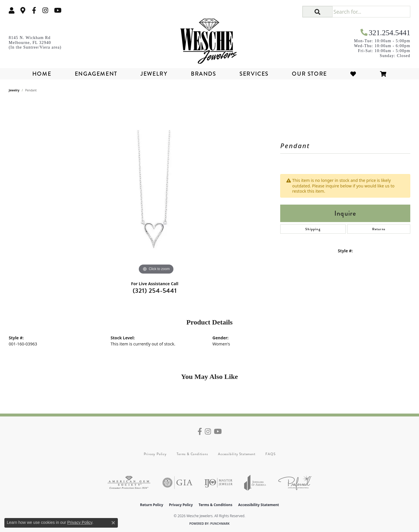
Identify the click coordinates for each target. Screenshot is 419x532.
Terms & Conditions (192, 454)
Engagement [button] (96, 74)
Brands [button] (204, 74)
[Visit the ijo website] (218, 483)
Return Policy (152, 505)
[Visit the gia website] (177, 483)
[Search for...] (371, 12)
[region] (156, 189)
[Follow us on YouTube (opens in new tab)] (58, 10)
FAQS (270, 454)
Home (42, 74)
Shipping (313, 229)
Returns (379, 229)
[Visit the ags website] (129, 483)
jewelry (14, 90)
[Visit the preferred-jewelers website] (295, 483)
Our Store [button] (309, 74)
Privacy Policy (155, 454)
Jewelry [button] (154, 74)
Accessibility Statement (237, 454)
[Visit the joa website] (255, 483)
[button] (12, 10)
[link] (23, 10)
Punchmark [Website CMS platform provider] (220, 524)
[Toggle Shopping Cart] (384, 74)
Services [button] (254, 74)
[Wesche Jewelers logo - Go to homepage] (210, 39)
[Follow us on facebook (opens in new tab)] (34, 10)
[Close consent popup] (113, 523)
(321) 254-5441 (155, 291)
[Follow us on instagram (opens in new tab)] (45, 10)
